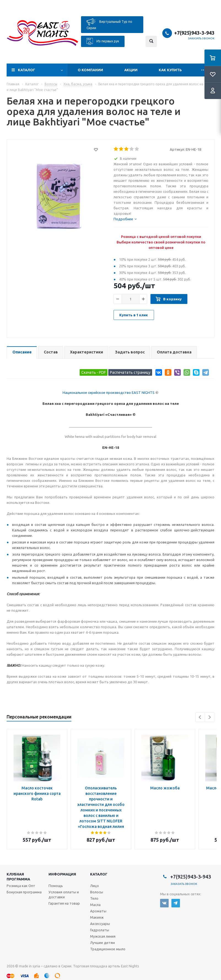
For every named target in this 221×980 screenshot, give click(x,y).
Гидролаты (100, 930)
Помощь (56, 886)
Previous (200, 717)
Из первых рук (103, 41)
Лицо (95, 886)
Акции (131, 70)
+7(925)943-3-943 (194, 33)
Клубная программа (18, 877)
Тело (94, 898)
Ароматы (98, 911)
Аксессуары (100, 924)
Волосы (97, 892)
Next (210, 717)
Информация (62, 874)
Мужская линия (103, 936)
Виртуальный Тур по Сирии (109, 24)
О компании (90, 70)
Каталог (27, 70)
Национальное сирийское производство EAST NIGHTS (109, 392)
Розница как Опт (21, 886)
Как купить (170, 70)
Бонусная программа (24, 892)
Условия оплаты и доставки (64, 894)
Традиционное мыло (108, 949)
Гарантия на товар (64, 903)
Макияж (97, 917)
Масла (95, 905)
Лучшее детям (103, 943)
